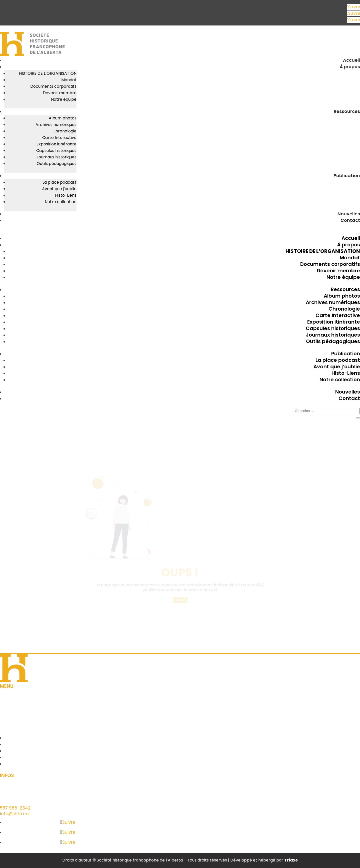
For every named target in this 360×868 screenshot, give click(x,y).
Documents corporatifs (53, 86)
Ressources (347, 111)
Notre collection (61, 202)
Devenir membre (60, 93)
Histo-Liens (66, 195)
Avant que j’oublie (59, 189)
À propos (350, 67)
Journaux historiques (56, 157)
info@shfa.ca (14, 814)
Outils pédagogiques (57, 164)
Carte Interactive (59, 138)
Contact (350, 220)
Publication (347, 176)
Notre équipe (64, 99)
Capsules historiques (56, 151)
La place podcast (59, 182)
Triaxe (291, 860)
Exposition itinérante (56, 144)
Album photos (63, 118)
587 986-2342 (15, 808)
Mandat (69, 80)
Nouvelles (349, 214)
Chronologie (64, 131)
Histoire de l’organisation (48, 73)
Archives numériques (56, 125)
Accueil (351, 60)
